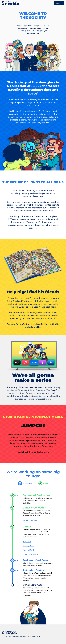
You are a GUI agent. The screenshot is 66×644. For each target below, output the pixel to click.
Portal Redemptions (30, 554)
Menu (59, 3)
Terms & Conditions (34, 636)
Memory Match (28, 550)
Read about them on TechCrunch (33, 452)
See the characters (30, 520)
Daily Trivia (27, 542)
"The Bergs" (51, 390)
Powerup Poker (28, 546)
